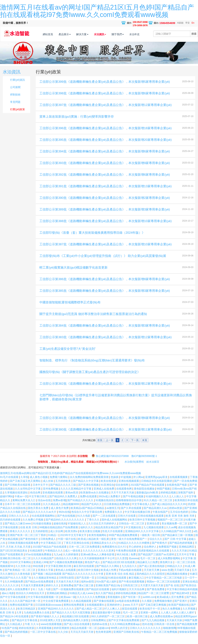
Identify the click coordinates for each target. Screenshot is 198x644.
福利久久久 (87, 534)
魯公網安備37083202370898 (112, 462)
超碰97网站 (7, 503)
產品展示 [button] (72, 34)
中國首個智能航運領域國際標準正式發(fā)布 (70, 309)
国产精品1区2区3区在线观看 (119, 568)
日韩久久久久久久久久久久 (146, 634)
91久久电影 (84, 522)
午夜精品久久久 (54, 557)
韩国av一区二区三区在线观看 (164, 588)
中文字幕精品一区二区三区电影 (164, 584)
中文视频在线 (134, 534)
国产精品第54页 (181, 599)
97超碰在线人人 (77, 530)
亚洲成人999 (40, 568)
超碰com (104, 634)
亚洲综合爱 (153, 530)
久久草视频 (189, 615)
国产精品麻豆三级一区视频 (178, 541)
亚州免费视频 (51, 495)
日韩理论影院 (67, 584)
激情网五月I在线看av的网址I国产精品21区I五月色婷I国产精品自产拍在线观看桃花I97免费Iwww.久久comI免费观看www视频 (97, 11)
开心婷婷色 (135, 553)
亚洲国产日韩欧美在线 (127, 638)
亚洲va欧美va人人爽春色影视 (98, 561)
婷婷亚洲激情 (62, 634)
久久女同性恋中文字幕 (28, 495)
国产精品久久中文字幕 (86, 487)
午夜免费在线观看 (126, 557)
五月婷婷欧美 (63, 487)
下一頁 (135, 446)
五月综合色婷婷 (179, 518)
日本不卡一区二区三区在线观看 (23, 510)
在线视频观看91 (96, 611)
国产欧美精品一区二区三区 (20, 576)
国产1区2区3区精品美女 (14, 557)
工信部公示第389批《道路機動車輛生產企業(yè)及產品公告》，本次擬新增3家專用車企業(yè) (105, 216)
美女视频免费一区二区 (175, 530)
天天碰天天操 (182, 576)
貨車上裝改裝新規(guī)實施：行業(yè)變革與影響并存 (77, 123)
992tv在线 (64, 518)
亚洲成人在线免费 (104, 495)
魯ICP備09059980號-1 (144, 462)
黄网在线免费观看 (74, 611)
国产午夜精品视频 (134, 503)
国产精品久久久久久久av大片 (40, 518)
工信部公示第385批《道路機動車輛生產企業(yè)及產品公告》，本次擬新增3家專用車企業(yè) (105, 297)
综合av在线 (45, 507)
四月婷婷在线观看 (11, 526)
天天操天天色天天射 (68, 588)
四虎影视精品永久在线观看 (154, 557)
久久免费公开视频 (33, 526)
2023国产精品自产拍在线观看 (148, 491)
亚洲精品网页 (187, 553)
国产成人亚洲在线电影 (152, 572)
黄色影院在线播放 (145, 495)
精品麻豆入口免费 (148, 568)
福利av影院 (88, 588)
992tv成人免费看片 (110, 503)
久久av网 (171, 534)
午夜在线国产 (161, 518)
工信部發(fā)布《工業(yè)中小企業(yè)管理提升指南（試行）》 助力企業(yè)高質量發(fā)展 (103, 262)
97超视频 (126, 483)
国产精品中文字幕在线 (25, 626)
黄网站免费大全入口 (24, 507)
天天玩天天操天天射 (82, 638)
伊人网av (138, 483)
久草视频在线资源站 (17, 499)
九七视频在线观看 (154, 534)
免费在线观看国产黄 (22, 611)
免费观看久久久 (114, 518)
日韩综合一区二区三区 (132, 530)
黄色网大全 (167, 568)
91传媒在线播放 (42, 530)
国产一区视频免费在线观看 (69, 596)
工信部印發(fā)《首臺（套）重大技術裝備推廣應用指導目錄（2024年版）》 (92, 239)
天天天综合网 (137, 596)
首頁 (100, 446)
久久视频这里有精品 (45, 584)
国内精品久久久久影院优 (151, 580)
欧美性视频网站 (98, 541)
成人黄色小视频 (39, 483)
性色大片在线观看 (113, 537)
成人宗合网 (57, 537)
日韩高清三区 (131, 592)
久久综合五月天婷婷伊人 (103, 530)
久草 (19, 619)
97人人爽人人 (112, 615)
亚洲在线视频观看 (129, 487)
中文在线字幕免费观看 (56, 607)
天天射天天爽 (152, 576)
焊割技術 (15, 101)
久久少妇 (63, 638)
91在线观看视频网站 (44, 522)
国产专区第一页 (132, 603)
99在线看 (38, 572)
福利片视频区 (120, 596)
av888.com (149, 603)
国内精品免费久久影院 (76, 626)
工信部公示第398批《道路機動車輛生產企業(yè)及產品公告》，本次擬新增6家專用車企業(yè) (105, 100)
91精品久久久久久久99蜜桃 (134, 549)
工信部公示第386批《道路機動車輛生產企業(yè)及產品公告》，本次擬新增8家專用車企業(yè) (105, 285)
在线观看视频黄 (179, 483)
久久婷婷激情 (71, 561)
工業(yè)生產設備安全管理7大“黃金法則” (68, 355)
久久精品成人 (15, 630)
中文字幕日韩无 (38, 503)
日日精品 (101, 584)
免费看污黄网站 (59, 483)
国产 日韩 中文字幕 (176, 545)
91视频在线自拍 (105, 507)
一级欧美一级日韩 (150, 541)
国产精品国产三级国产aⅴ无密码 (156, 561)
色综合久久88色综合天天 (30, 599)
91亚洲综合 (107, 491)
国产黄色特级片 (29, 545)
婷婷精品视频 (169, 499)
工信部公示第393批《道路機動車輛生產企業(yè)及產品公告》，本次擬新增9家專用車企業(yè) (105, 169)
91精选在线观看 (118, 584)
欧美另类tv (72, 537)
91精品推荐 (37, 557)
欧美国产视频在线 (179, 611)
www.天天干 (132, 611)
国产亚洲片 (181, 607)
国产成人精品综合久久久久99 (169, 510)
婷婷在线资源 (27, 634)
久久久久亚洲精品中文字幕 (76, 495)
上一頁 (110, 446)
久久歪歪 (122, 565)
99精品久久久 (175, 572)
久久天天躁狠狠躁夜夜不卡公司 (97, 565)
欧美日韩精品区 (27, 615)
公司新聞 (15, 93)
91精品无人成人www (82, 599)
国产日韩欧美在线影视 (18, 491)
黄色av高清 (72, 499)
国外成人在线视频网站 (115, 526)
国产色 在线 (173, 592)
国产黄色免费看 (156, 596)
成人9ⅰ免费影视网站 (169, 565)
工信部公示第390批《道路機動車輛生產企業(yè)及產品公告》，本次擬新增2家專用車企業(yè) (105, 204)
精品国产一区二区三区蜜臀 (154, 599)
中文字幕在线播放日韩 (138, 518)
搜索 (194, 45)
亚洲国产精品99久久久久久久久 (56, 615)
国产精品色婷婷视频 (181, 549)
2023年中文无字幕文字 (74, 541)
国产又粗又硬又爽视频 (154, 611)
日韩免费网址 (99, 626)
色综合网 (36, 499)
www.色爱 (167, 576)
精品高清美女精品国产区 (110, 534)
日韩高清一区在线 (165, 630)
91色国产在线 (9, 634)
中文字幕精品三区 (51, 549)
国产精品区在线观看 (98, 596)
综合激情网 (122, 491)
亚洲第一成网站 (150, 619)
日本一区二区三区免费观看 (85, 553)
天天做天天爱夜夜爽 (32, 592)
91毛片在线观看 (9, 483)
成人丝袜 (48, 487)
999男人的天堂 (119, 634)
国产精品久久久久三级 (63, 491)
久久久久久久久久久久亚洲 (99, 557)
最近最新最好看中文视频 (107, 619)
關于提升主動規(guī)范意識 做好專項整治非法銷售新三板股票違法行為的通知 (93, 320)
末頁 (145, 446)
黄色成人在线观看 (66, 576)
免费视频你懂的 (164, 607)
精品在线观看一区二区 (85, 634)
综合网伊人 (150, 553)
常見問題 (15, 108)
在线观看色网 (124, 495)
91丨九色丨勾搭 (42, 596)
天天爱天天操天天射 (152, 592)
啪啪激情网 (169, 634)
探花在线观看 (130, 615)
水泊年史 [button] (142, 34)
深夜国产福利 (186, 499)
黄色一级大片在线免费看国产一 (129, 545)
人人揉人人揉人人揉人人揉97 (178, 619)
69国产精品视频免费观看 (123, 541)
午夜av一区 (21, 503)
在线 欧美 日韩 (29, 534)
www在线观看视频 (52, 630)
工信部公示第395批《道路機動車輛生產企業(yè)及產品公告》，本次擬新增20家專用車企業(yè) (106, 146)
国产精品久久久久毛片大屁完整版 (71, 619)
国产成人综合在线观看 (77, 630)
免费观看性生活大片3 (115, 553)
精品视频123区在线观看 (76, 623)
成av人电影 (8, 599)
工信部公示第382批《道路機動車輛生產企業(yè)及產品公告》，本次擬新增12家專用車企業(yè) (106, 390)
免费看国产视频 (168, 553)
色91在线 (147, 630)
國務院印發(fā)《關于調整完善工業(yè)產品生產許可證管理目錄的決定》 (90, 378)
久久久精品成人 (52, 510)
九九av (58, 561)
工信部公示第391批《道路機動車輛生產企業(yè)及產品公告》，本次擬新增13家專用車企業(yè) (106, 193)
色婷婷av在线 (100, 630)
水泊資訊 (12, 78)
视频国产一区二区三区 (171, 526)
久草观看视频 (44, 634)
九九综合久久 (130, 572)
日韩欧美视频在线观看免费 (23, 549)
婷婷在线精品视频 (126, 599)
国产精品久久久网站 (108, 572)
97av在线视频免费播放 (39, 561)
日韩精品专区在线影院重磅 (157, 487)
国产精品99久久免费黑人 (64, 503)
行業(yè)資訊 (17, 86)
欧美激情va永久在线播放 (95, 499)
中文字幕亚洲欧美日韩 (59, 572)
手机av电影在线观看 (130, 576)
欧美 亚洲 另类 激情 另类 (180, 522)
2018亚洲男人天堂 (50, 626)
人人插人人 (178, 503)
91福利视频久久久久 (158, 503)
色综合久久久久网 (67, 565)
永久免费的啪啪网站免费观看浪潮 (90, 483)
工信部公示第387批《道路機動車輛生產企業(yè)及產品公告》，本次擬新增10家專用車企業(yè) (106, 251)
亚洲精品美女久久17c (104, 549)
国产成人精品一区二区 (90, 615)
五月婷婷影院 (41, 537)
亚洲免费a (67, 592)
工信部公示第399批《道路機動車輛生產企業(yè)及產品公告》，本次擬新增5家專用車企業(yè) (105, 88)
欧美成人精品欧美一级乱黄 (94, 545)
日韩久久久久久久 (19, 522)
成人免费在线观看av (162, 623)
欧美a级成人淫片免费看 (171, 603)
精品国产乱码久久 (92, 510)
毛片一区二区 (148, 565)
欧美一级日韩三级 (138, 623)
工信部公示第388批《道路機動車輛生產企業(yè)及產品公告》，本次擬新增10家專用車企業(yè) (106, 227)
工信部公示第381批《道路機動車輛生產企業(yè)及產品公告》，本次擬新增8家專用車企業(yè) (105, 424)
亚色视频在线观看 (53, 499)
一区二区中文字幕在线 (43, 638)
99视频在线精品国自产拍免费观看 (59, 534)
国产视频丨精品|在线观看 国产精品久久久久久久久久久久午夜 (68, 580)
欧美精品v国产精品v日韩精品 (88, 514)
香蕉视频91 (114, 603)
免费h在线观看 (89, 503)
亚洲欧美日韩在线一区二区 (16, 565)
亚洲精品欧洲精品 (57, 599)
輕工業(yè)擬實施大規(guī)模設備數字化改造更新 (73, 274)
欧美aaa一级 (68, 603)
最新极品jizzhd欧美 (148, 499)
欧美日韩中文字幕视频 (143, 526)
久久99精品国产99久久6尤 (177, 537)
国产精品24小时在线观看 (15, 623)
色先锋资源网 (104, 638)
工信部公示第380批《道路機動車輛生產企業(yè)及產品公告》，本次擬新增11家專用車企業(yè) (106, 436)
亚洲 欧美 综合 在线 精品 (120, 580)
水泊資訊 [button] (108, 34)
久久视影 (147, 607)
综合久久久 (156, 545)
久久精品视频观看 (81, 607)
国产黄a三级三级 (84, 592)
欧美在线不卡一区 (150, 615)
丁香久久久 (93, 526)
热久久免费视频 (172, 615)
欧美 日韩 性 (8, 619)
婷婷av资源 (176, 514)
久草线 (24, 483)
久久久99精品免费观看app (125, 630)
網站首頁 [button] (55, 34)
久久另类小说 (23, 572)
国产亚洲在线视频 (89, 491)
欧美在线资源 (109, 487)
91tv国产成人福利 (107, 588)
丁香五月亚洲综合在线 (77, 549)
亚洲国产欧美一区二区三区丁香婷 (27, 541)
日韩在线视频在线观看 (151, 522)
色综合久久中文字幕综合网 (87, 518)
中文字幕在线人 (141, 510)
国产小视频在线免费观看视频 (66, 568)
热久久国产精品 (105, 599)
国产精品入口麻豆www (18, 530)
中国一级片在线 (67, 545)
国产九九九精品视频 (153, 626)
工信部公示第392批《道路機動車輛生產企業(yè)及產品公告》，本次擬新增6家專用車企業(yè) (105, 181)
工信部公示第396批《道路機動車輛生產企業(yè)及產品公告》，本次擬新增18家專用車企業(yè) (106, 134)
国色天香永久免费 (38, 514)
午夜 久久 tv (32, 630)
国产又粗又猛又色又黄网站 (26, 487)
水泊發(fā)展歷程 (134, 468)
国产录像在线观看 (104, 607)
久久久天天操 (180, 557)
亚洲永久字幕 (46, 576)
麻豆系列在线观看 (84, 572)
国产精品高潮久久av (156, 514)
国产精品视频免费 (187, 630)
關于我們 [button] (125, 34)
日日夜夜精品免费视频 (117, 510)
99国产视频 (163, 495)
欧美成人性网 (109, 576)
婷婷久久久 (52, 592)
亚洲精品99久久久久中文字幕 (142, 537)
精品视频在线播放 (178, 580)
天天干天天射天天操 (123, 499)
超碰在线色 (60, 530)
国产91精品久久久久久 (81, 507)
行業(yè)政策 (17, 116)
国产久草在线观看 (132, 514)
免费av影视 (59, 507)
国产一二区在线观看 (104, 522)
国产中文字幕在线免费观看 (124, 626)
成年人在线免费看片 (19, 596)
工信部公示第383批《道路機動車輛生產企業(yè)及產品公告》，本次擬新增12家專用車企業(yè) (106, 343)
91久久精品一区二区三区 (158, 507)
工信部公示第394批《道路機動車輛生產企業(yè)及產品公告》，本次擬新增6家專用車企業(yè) (105, 158)
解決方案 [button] (90, 34)
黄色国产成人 (93, 568)
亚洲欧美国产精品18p (108, 592)
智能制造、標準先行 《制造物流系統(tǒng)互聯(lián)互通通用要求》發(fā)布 (92, 367)
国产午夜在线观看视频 (132, 588)
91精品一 (53, 541)
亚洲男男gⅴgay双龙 (157, 483)
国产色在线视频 (66, 522)
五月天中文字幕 (186, 561)
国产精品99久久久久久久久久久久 (65, 526)
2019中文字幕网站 (21, 568)
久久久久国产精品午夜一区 (26, 607)
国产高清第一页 (86, 584)
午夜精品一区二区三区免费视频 (160, 638)
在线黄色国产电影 (177, 491)
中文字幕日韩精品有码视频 (182, 596)
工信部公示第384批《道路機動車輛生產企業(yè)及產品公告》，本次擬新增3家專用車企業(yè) (105, 332)
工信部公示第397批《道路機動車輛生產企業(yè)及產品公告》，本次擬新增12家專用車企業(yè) (106, 111)
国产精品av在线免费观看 (40, 588)
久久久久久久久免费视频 (92, 603)
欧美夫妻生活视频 (90, 537)
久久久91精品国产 (44, 565)
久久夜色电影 (23, 580)
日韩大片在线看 (127, 522)
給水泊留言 (153, 468)
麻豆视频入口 (137, 584)
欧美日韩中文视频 (89, 576)
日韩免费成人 (48, 545)
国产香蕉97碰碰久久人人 (45, 623)
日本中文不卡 (41, 491)
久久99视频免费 (14, 588)
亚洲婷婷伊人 (115, 611)
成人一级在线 (73, 557)
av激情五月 (113, 514)
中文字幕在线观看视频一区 (44, 603)
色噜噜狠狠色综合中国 (129, 507)
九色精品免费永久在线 (37, 619)
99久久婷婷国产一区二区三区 (108, 623)
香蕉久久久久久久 (20, 537)
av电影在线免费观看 (128, 607)
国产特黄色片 (160, 549)
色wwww (134, 565)
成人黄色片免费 (60, 514)
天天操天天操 (175, 626)
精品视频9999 (71, 510)
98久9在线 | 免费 (126, 561)
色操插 (115, 483)
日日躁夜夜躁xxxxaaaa (49, 611)
